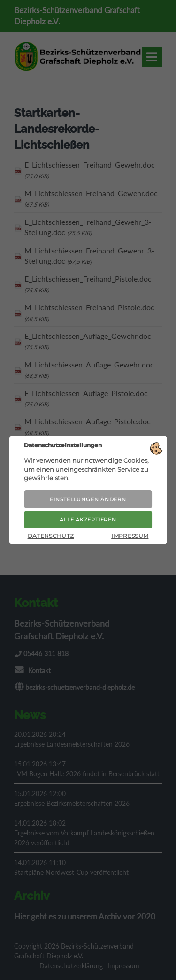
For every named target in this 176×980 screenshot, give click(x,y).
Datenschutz (51, 536)
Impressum (130, 536)
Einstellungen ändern (88, 499)
